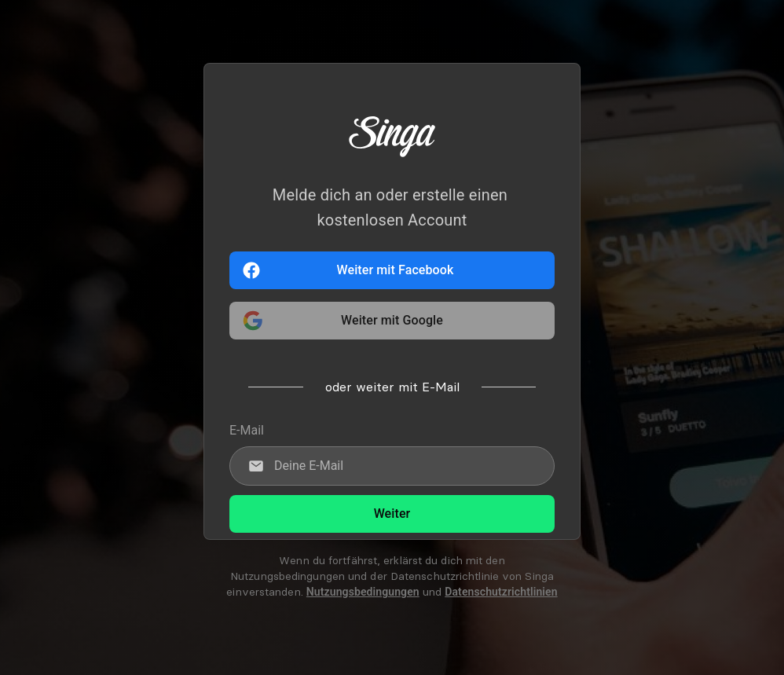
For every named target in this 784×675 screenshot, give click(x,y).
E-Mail (247, 430)
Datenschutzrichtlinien (501, 592)
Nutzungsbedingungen (363, 592)
